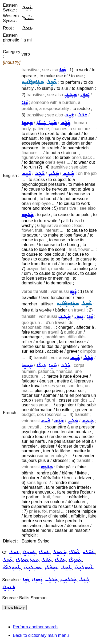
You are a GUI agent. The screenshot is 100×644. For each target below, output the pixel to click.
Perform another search (35, 627)
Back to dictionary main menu (41, 635)
